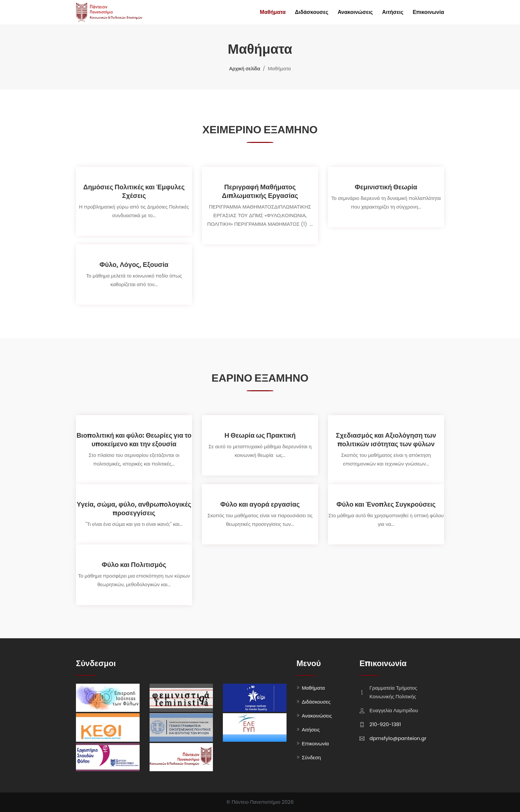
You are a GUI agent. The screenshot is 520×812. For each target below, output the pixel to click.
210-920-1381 (385, 724)
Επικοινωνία (428, 12)
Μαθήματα (273, 12)
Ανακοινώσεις (355, 12)
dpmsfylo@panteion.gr (398, 738)
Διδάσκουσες (312, 12)
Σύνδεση (311, 757)
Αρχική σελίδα (245, 68)
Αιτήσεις (393, 12)
